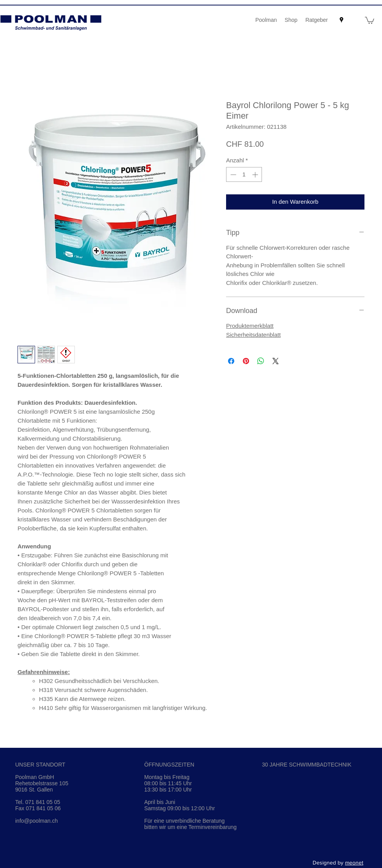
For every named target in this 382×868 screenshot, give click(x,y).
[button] (370, 20)
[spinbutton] (244, 175)
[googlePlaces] (341, 20)
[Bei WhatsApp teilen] (261, 361)
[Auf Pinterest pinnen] (246, 361)
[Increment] (256, 175)
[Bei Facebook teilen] (231, 361)
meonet (354, 863)
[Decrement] (233, 175)
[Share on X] (276, 361)
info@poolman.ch (36, 821)
